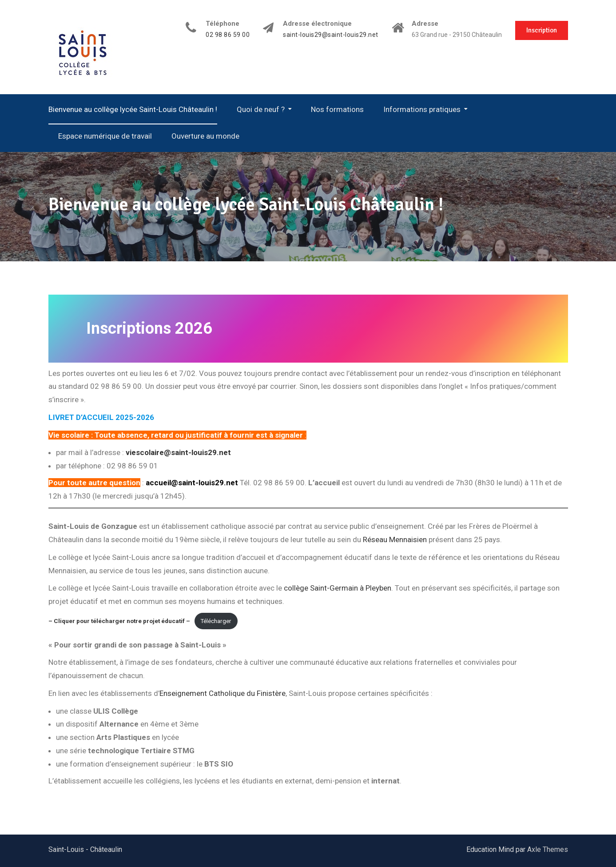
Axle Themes (548, 849)
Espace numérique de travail (105, 136)
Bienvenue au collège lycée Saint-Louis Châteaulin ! (133, 109)
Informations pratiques (422, 109)
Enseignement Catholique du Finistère (223, 693)
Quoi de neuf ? (261, 109)
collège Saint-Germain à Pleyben (338, 588)
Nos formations (337, 109)
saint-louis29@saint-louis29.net (331, 35)
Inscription (542, 30)
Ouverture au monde (205, 136)
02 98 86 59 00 (228, 35)
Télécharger (216, 621)
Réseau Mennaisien (395, 539)
